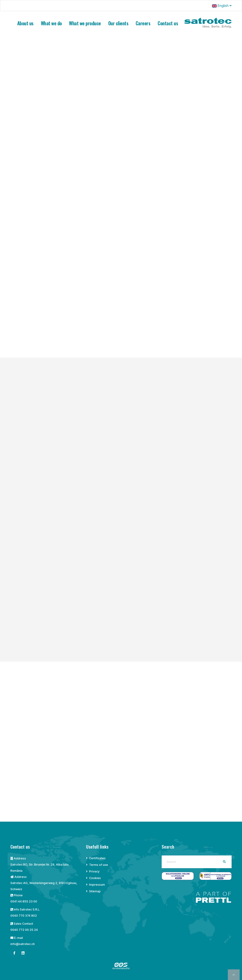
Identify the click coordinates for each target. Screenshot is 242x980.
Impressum (97, 885)
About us (25, 23)
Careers (143, 23)
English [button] (222, 6)
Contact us (168, 23)
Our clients (118, 23)
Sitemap (95, 891)
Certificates (97, 858)
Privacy (94, 871)
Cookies (95, 878)
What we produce (85, 23)
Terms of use (99, 865)
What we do (51, 23)
